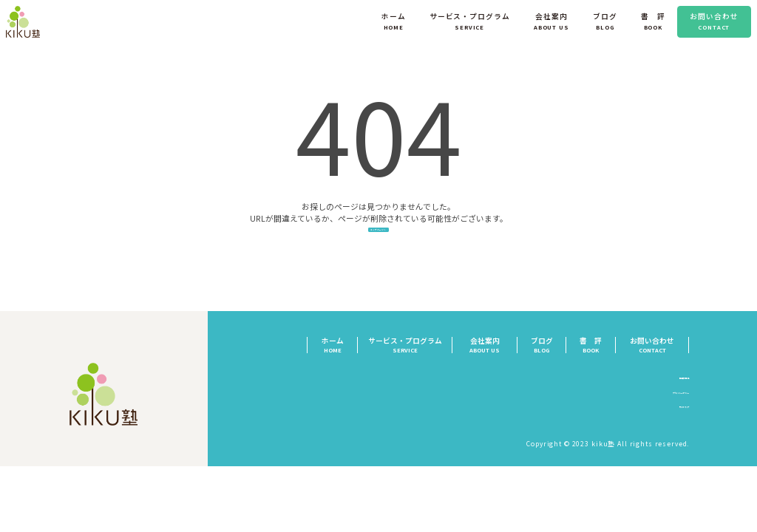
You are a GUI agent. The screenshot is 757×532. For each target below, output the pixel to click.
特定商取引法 (668, 399)
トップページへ (378, 243)
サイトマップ (668, 429)
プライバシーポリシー (652, 414)
